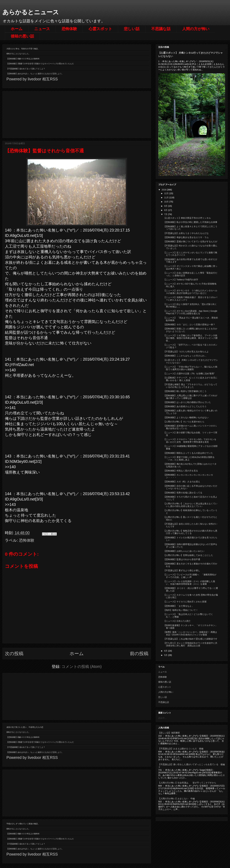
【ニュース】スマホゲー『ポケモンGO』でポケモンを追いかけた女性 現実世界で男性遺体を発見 (190, 441)
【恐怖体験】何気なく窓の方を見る (181, 471)
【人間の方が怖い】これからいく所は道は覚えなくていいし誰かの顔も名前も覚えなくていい (190, 505)
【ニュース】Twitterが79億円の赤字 (181, 280)
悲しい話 (132, 29)
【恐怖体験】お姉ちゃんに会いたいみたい (184, 551)
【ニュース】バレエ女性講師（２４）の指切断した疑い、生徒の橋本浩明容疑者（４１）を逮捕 (189, 583)
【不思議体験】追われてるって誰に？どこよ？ (26, 69)
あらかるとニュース (31, 12)
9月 (166, 206)
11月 (167, 198)
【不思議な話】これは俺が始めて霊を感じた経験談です (190, 639)
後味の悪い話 (22, 36)
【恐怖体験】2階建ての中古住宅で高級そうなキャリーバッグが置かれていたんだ (40, 64)
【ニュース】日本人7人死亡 (177, 621)
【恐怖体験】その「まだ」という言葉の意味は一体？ (189, 324)
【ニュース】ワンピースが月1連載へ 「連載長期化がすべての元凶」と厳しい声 (190, 576)
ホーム (17, 29)
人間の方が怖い (196, 29)
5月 (166, 655)
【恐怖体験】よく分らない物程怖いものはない (186, 417)
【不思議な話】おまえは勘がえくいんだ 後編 (181, 749)
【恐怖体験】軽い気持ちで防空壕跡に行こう (185, 391)
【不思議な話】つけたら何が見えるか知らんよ (186, 352)
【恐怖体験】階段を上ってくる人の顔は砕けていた (188, 453)
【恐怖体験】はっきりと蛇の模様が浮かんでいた (187, 402)
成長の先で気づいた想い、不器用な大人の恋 (25, 727)
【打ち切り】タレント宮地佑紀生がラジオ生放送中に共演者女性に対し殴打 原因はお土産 (190, 644)
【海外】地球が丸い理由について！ (181, 610)
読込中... (162, 718)
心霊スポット (100, 29)
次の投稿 (14, 653)
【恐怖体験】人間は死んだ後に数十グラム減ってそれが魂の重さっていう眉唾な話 (190, 397)
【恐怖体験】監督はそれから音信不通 (182, 559)
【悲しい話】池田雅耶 (169, 733)
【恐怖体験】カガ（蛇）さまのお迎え (182, 482)
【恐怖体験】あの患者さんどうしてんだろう (185, 406)
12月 (167, 193)
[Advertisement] (77, 114)
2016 (164, 190)
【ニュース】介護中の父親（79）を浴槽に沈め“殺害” (189, 374)
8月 (166, 210)
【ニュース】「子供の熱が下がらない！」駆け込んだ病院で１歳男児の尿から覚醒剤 (190, 368)
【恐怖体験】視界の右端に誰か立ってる (183, 493)
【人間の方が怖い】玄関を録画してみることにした (188, 555)
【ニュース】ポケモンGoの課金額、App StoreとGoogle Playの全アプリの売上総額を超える (190, 312)
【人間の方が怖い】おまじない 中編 (176, 799)
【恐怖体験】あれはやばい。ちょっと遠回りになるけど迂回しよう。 (35, 74)
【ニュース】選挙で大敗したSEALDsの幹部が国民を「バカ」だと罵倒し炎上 (189, 458)
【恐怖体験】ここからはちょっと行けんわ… (185, 356)
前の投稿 (139, 653)
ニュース (42, 29)
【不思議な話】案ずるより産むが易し (182, 570)
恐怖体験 (69, 29)
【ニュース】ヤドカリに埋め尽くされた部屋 (185, 602)
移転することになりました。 (18, 54)
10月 (167, 202)
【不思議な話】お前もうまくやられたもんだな (186, 233)
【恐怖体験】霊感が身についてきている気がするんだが (190, 241)
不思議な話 (161, 29)
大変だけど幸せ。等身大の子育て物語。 (23, 49)
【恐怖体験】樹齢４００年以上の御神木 (23, 59)
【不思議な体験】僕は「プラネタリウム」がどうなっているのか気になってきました (190, 386)
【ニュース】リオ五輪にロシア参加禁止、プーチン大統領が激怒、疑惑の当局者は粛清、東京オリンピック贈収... (191, 338)
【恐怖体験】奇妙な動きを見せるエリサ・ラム (186, 237)
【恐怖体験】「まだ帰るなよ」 (179, 606)
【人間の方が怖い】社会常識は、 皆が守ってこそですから (187, 783)
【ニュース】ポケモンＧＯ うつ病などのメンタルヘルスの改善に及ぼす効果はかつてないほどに (190, 292)
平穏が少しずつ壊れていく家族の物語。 (23, 824)
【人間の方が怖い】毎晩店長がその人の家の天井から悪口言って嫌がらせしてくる (190, 532)
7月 (166, 214)
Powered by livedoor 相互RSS (32, 79)
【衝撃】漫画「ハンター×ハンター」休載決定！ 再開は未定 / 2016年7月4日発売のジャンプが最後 (190, 633)
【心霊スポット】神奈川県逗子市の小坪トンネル (187, 218)
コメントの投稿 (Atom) (82, 666)
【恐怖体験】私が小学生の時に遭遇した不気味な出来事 (190, 222)
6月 (166, 651)
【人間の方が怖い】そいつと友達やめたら (184, 422)
